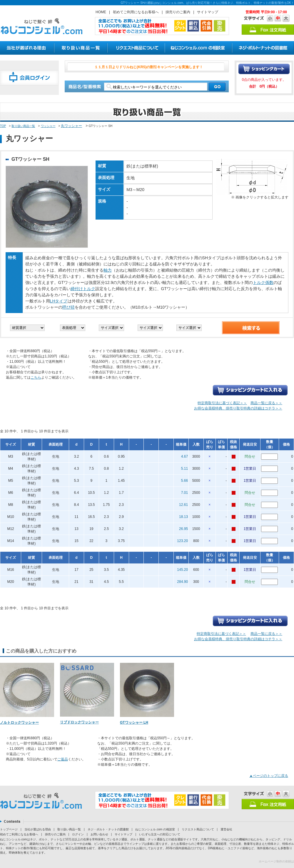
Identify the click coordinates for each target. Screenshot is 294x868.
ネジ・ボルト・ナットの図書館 (108, 829)
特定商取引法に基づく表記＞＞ (222, 403)
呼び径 (69, 307)
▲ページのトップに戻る (269, 776)
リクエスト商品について (198, 829)
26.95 (183, 529)
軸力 (108, 270)
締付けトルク (83, 289)
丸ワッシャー (71, 126)
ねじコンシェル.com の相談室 (155, 829)
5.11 (184, 469)
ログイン (78, 834)
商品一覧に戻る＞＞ (266, 403)
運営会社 (226, 829)
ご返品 (63, 759)
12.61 (183, 505)
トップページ (9, 829)
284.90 (182, 582)
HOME (101, 12)
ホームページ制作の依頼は (276, 861)
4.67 (184, 456)
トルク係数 (263, 282)
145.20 (182, 570)
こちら (36, 377)
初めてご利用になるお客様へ (136, 12)
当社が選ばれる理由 (38, 829)
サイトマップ (208, 12)
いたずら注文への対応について (160, 834)
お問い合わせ (99, 834)
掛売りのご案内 (178, 12)
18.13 (183, 517)
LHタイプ (59, 301)
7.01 (184, 493)
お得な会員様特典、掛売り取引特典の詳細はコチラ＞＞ (238, 408)
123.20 (182, 541)
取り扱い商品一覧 (23, 126)
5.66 (184, 481)
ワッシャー (48, 126)
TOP (3, 126)
